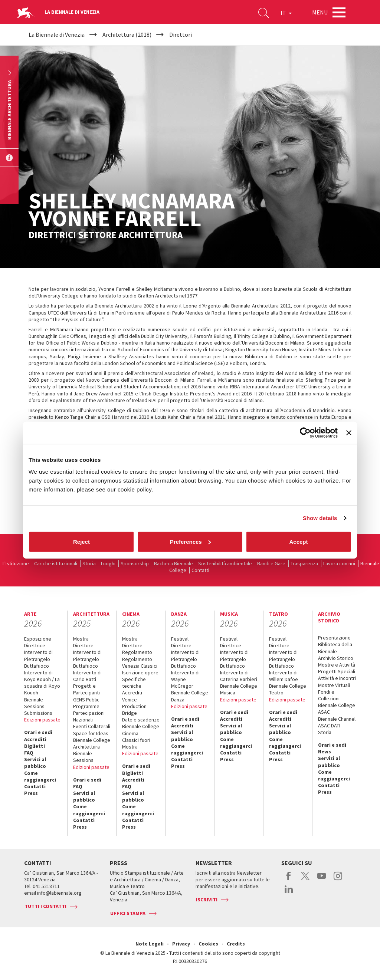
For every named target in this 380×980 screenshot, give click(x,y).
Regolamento (137, 652)
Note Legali (150, 944)
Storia (89, 563)
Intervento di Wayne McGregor (185, 679)
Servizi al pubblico (35, 763)
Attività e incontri (337, 678)
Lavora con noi (339, 563)
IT (286, 13)
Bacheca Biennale (173, 563)
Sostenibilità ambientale (225, 563)
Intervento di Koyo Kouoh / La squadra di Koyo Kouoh (42, 683)
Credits (236, 944)
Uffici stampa (128, 913)
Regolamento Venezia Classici (140, 662)
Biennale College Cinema (141, 730)
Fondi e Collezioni (329, 695)
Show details (320, 518)
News (325, 752)
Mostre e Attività (337, 665)
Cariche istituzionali (56, 563)
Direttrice (35, 645)
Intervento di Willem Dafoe (284, 676)
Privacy (181, 944)
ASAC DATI (329, 726)
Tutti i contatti (45, 906)
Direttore (83, 645)
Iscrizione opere (140, 672)
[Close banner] (349, 433)
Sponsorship (135, 563)
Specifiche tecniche (134, 683)
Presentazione (334, 638)
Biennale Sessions (34, 703)
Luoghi (108, 563)
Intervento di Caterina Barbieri (239, 676)
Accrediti (35, 739)
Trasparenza (304, 563)
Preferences (190, 541)
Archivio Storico (336, 658)
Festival (180, 639)
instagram (338, 880)
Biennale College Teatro (288, 689)
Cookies (208, 944)
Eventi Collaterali (92, 726)
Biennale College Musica (239, 689)
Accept (298, 541)
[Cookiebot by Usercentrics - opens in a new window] (305, 433)
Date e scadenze (141, 720)
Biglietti (35, 746)
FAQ (29, 753)
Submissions (38, 713)
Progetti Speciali (337, 671)
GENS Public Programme (86, 703)
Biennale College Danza (190, 696)
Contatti (200, 570)
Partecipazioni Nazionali (89, 716)
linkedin (289, 893)
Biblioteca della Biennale (335, 648)
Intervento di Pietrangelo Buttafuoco (38, 659)
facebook (289, 880)
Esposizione (38, 639)
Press (31, 793)
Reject (81, 541)
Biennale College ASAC (337, 708)
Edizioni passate (42, 720)
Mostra (81, 639)
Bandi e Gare (271, 563)
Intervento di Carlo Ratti (87, 676)
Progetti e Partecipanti (86, 689)
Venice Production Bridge (134, 706)
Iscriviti (207, 900)
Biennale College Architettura (92, 743)
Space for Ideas (91, 733)
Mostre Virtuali (334, 685)
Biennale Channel (337, 719)
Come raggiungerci (40, 776)
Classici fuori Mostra (136, 743)
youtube (322, 880)
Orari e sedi (38, 732)
